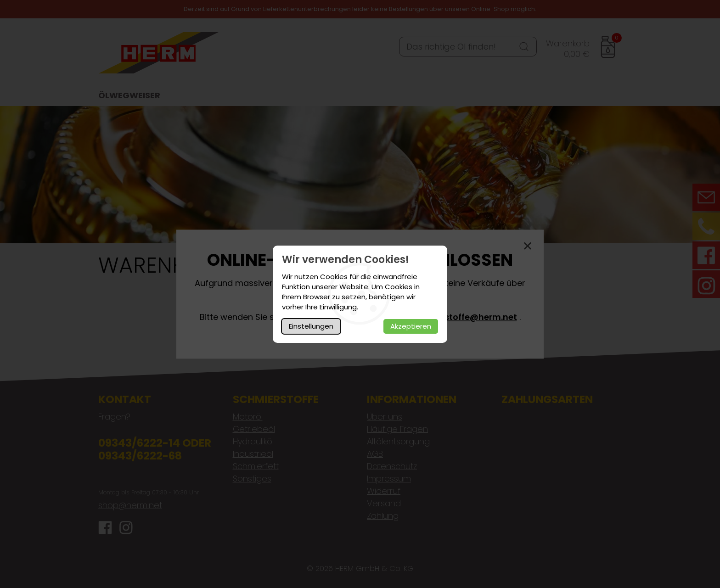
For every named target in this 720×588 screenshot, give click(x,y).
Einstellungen (311, 326)
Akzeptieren (411, 326)
